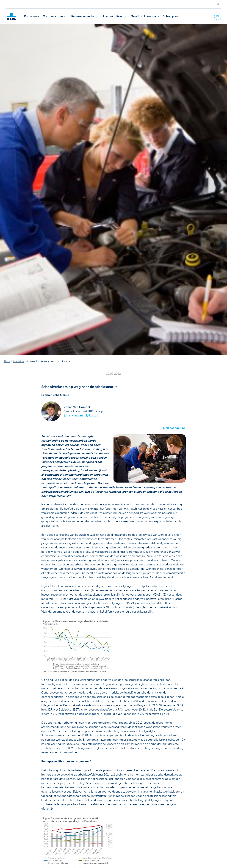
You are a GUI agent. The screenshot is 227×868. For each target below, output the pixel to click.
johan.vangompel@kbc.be (81, 416)
